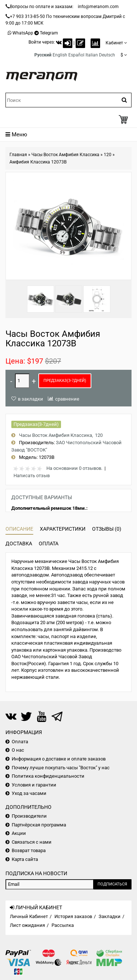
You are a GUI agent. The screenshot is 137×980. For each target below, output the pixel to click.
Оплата (49, 544)
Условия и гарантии (34, 785)
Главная (18, 155)
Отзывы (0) (107, 529)
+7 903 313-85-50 (27, 16)
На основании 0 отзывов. (74, 468)
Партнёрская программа (39, 825)
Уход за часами (29, 793)
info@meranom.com (98, 7)
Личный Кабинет (29, 916)
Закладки (110, 916)
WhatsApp (23, 33)
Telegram (49, 33)
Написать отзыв (32, 476)
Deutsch (107, 55)
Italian (92, 55)
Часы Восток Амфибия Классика (65, 155)
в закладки (31, 399)
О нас (18, 750)
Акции (19, 833)
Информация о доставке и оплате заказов (59, 759)
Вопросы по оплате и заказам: (42, 7)
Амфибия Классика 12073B (38, 162)
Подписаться (112, 884)
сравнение (67, 399)
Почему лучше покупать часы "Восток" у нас (61, 768)
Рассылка (63, 925)
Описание (19, 529)
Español (76, 55)
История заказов (73, 916)
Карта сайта (25, 859)
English (60, 55)
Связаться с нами (32, 842)
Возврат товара (29, 850)
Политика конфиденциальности (48, 776)
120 (108, 155)
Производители (29, 816)
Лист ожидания (27, 925)
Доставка (19, 544)
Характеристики (63, 529)
